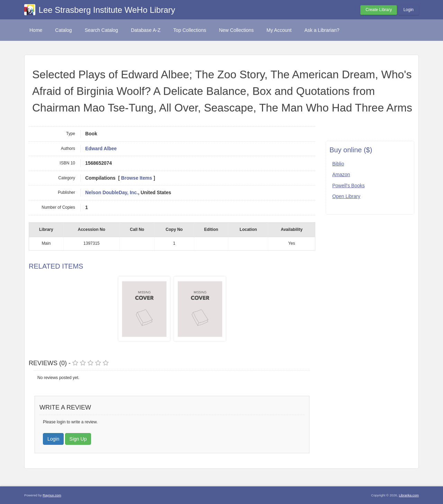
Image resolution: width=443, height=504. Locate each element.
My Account (279, 30)
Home (36, 30)
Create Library (379, 10)
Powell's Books (349, 186)
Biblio (338, 164)
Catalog (63, 30)
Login (409, 10)
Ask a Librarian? (322, 30)
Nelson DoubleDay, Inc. (111, 193)
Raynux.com (52, 495)
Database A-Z (146, 30)
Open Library (346, 196)
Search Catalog (102, 30)
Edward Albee (101, 149)
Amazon (341, 174)
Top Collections (190, 30)
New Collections (236, 30)
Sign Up (78, 439)
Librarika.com (409, 495)
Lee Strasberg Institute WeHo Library (107, 10)
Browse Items (137, 178)
